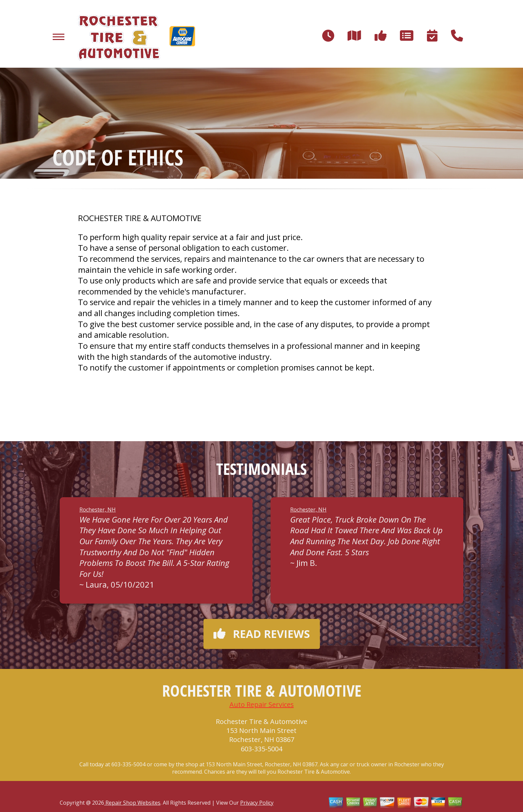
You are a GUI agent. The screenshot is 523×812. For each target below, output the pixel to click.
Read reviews (262, 634)
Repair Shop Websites (132, 803)
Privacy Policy (257, 803)
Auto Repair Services (262, 704)
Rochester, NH (98, 510)
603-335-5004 (261, 749)
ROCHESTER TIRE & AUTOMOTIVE (140, 218)
